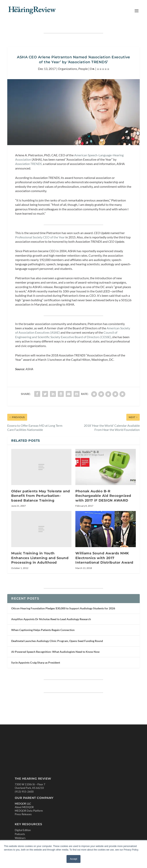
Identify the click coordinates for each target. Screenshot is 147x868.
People (83, 69)
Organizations (67, 69)
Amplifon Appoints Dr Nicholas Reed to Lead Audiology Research (51, 619)
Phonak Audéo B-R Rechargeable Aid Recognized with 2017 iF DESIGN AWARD (103, 496)
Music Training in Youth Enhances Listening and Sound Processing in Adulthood (40, 558)
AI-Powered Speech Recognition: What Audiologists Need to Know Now (55, 652)
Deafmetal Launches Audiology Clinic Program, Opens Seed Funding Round (57, 641)
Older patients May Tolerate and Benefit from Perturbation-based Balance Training (41, 496)
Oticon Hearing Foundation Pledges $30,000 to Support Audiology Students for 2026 (63, 608)
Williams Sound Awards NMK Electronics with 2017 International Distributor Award (104, 558)
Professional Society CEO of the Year (40, 237)
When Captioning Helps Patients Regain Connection (43, 630)
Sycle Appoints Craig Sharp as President (36, 662)
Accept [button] (73, 859)
